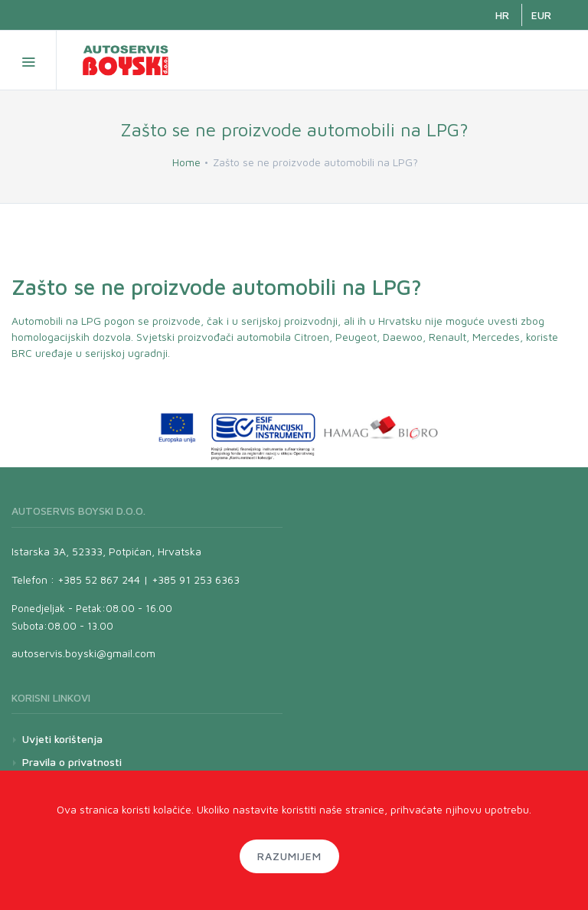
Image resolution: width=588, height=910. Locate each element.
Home (186, 162)
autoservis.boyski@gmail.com (83, 653)
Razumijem (289, 856)
